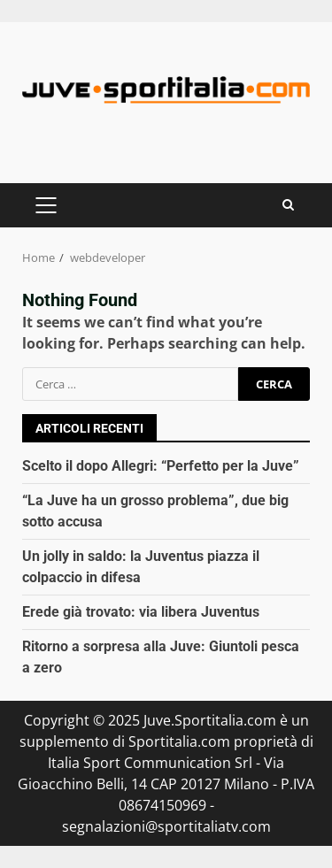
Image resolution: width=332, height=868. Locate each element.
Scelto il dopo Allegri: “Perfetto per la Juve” (161, 466)
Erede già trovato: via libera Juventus (141, 612)
